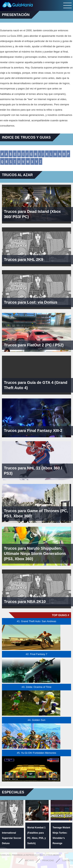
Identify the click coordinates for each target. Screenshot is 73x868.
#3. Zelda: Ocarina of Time (36, 687)
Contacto (68, 861)
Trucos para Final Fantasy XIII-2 (33, 431)
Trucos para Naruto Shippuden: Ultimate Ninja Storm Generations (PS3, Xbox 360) (35, 554)
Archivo (29, 861)
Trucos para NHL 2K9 (24, 259)
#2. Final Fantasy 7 (36, 654)
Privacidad (48, 861)
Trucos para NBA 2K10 (25, 602)
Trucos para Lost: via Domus (31, 302)
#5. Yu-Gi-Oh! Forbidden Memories (36, 753)
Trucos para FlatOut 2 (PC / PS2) (34, 345)
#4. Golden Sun (36, 720)
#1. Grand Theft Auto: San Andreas (36, 621)
